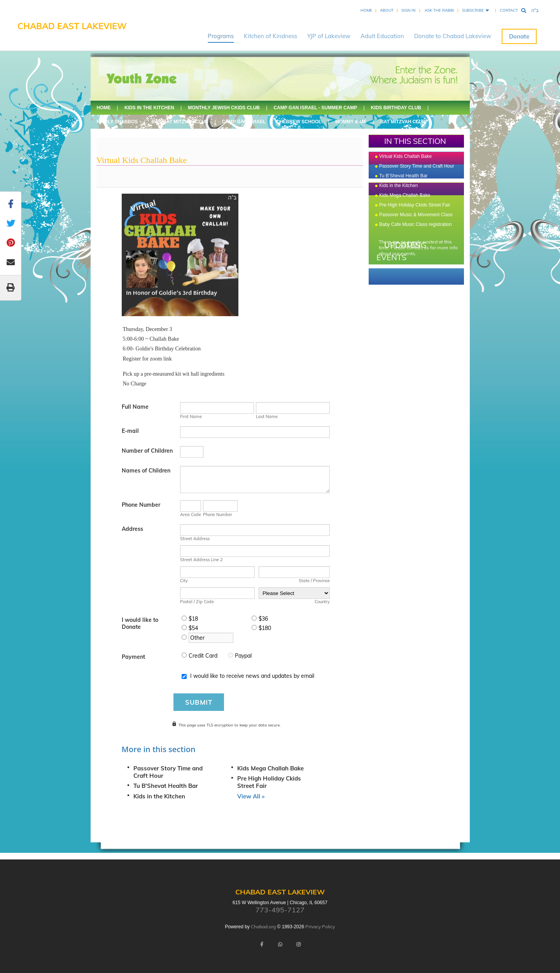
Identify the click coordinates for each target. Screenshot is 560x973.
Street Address (195, 539)
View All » (251, 796)
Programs (221, 36)
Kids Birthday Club (396, 108)
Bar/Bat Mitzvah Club (180, 122)
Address (132, 529)
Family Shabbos (117, 122)
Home (366, 10)
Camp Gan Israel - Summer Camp (315, 108)
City (184, 581)
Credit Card (203, 656)
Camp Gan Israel (244, 122)
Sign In (408, 10)
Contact (509, 10)
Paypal (243, 656)
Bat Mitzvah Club (403, 122)
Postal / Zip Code (197, 602)
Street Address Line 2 (201, 560)
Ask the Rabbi (439, 10)
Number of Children (147, 451)
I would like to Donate (140, 623)
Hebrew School (301, 122)
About (387, 10)
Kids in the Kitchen (149, 108)
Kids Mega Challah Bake (270, 768)
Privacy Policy (320, 927)
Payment (133, 657)
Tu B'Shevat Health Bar (166, 786)
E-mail (130, 431)
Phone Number (141, 505)
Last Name (267, 416)
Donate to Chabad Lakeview (453, 36)
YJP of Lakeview (329, 36)
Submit (199, 702)
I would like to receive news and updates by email (252, 676)
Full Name (135, 407)
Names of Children (146, 471)
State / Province (314, 581)
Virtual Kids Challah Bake (405, 156)
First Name (191, 416)
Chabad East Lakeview (72, 26)
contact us (418, 248)
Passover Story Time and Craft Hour (417, 166)
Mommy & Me (351, 122)
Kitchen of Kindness (270, 36)
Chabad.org (263, 927)
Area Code (191, 514)
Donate (519, 36)
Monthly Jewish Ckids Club (224, 108)
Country (322, 602)
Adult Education (382, 36)
